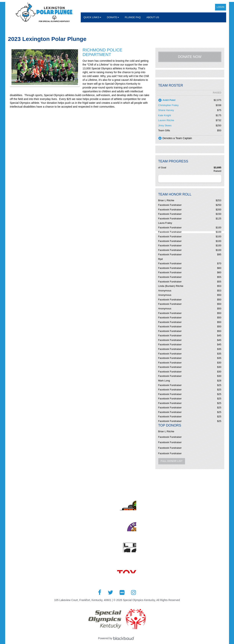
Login (220, 7)
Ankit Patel (169, 100)
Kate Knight (165, 115)
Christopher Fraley (168, 105)
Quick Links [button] (92, 17)
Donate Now (190, 57)
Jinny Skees (165, 125)
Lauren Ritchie (166, 120)
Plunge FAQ (133, 17)
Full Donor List (172, 461)
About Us (153, 17)
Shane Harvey (166, 110)
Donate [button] (113, 17)
